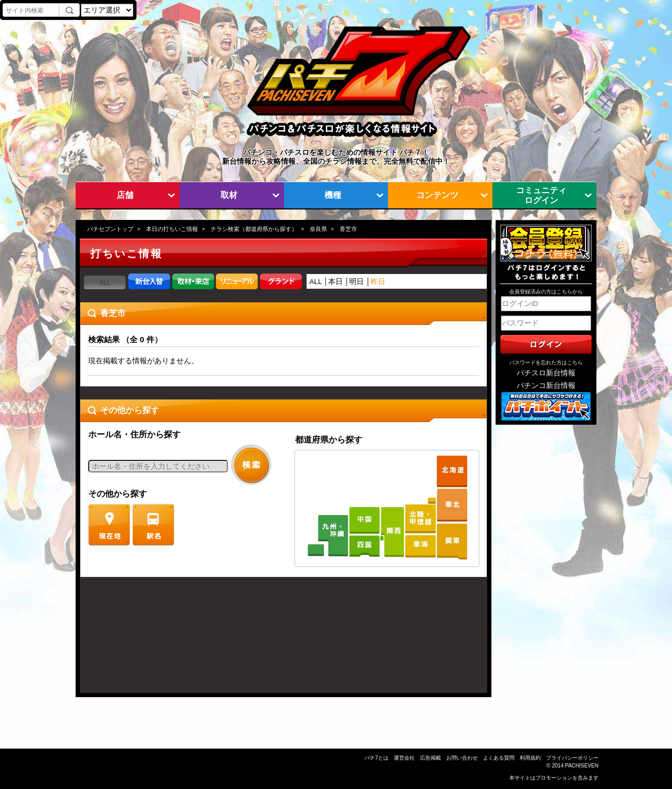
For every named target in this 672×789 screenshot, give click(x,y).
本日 (335, 282)
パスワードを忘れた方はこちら (546, 362)
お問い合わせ (462, 758)
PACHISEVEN (582, 766)
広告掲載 (430, 758)
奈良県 (318, 229)
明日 (356, 282)
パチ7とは (376, 758)
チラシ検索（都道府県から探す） (254, 229)
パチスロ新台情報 (546, 373)
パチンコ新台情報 (546, 386)
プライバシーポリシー (572, 758)
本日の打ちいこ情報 (172, 229)
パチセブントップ (110, 229)
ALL (316, 282)
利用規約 (530, 758)
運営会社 (404, 758)
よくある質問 (499, 758)
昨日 (378, 282)
